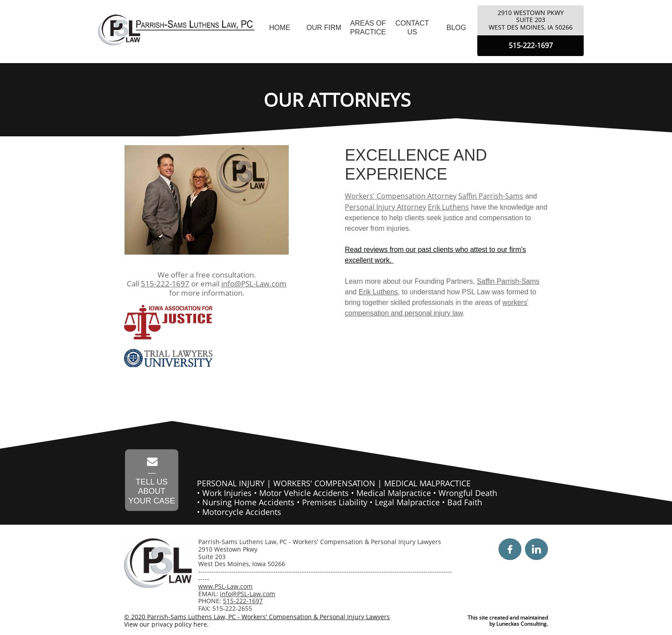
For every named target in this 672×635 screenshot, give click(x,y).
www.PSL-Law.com (225, 586)
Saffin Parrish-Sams (491, 196)
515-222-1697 (165, 284)
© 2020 (136, 617)
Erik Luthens (448, 207)
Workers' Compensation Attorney (401, 196)
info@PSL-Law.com (254, 284)
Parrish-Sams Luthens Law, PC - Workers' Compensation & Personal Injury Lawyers (268, 617)
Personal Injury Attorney (385, 207)
